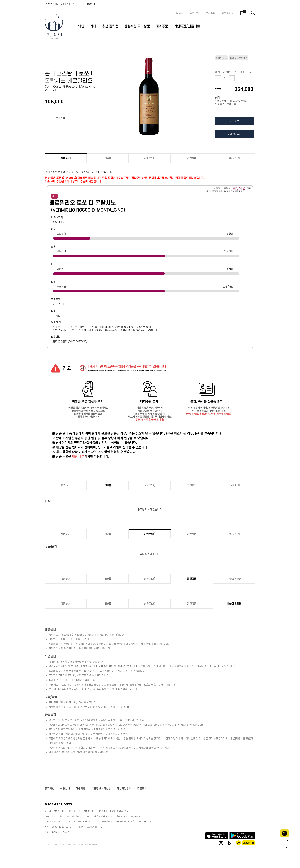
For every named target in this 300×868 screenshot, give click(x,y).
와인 (81, 26)
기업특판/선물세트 (187, 26)
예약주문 (162, 26)
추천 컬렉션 (110, 26)
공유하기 (59, 118)
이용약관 (81, 789)
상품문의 (150, 158)
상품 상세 (66, 158)
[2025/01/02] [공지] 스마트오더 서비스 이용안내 (70, 4)
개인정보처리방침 (101, 789)
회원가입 (194, 13)
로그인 (180, 13)
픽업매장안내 (124, 789)
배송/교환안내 (234, 158)
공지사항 (50, 789)
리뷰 (108, 158)
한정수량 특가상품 (137, 26)
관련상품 (192, 158)
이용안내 (65, 789)
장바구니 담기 (234, 134)
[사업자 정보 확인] (143, 821)
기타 (93, 26)
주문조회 (211, 13)
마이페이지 (228, 13)
